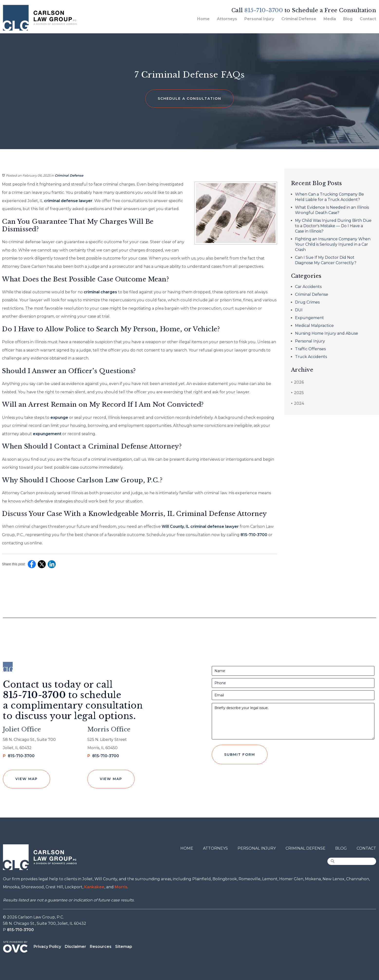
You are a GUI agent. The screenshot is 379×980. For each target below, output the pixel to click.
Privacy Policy (47, 947)
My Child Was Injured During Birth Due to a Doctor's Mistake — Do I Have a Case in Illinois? (333, 226)
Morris (121, 887)
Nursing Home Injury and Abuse (327, 333)
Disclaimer (75, 947)
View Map (27, 779)
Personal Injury (259, 19)
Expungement (310, 318)
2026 (297, 382)
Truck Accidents (311, 357)
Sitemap (124, 947)
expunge (59, 418)
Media (330, 19)
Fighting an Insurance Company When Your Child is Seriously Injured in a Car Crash (333, 244)
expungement (47, 434)
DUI (299, 310)
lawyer (85, 201)
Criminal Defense (299, 19)
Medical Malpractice (314, 326)
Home (203, 19)
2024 (298, 403)
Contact (368, 19)
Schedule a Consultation (189, 99)
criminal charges (100, 292)
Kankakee (94, 887)
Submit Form (240, 755)
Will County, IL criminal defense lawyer (200, 526)
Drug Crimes (307, 302)
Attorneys (227, 19)
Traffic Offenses (310, 349)
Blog (348, 19)
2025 (297, 393)
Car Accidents (308, 287)
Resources (101, 947)
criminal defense (60, 201)
